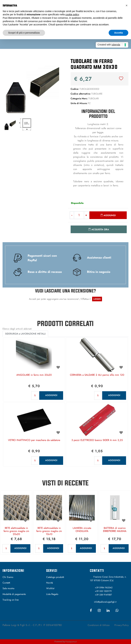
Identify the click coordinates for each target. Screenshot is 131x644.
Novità (50, 583)
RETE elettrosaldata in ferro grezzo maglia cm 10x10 (49, 531)
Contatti (6, 583)
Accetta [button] (118, 33)
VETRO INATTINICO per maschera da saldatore (34, 440)
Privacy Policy (122, 625)
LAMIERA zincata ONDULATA (82, 530)
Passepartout (71, 642)
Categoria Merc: (79, 98)
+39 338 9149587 (103, 595)
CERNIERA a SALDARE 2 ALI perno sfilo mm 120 (97, 375)
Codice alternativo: (81, 94)
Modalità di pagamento (14, 594)
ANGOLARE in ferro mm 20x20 (34, 375)
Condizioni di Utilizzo (99, 625)
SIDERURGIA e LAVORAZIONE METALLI (25, 334)
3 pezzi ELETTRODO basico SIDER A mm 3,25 (97, 440)
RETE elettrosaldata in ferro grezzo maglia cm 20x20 (16, 531)
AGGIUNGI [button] (51, 395)
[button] (121, 79)
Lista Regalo (52, 594)
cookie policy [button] (72, 14)
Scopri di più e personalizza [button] (24, 33)
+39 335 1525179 (103, 591)
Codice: (75, 89)
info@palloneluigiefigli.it (105, 602)
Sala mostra (8, 588)
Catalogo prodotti (55, 577)
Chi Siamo (8, 577)
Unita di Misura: (79, 103)
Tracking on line (11, 600)
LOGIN (97, 299)
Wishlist (50, 588)
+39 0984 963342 (104, 588)
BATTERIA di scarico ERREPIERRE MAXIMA (115, 530)
